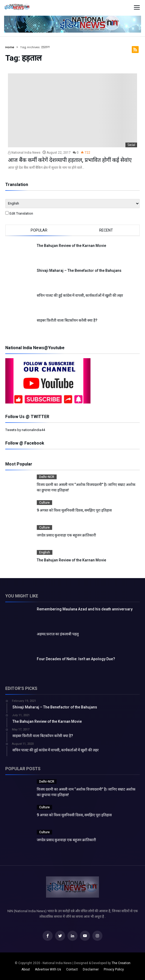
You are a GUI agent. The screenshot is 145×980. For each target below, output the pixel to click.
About (26, 969)
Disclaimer (91, 969)
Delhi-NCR (47, 477)
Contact (72, 969)
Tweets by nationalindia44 (25, 430)
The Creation (121, 963)
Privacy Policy (114, 969)
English (45, 552)
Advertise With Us (48, 969)
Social (131, 145)
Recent (106, 230)
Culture (44, 503)
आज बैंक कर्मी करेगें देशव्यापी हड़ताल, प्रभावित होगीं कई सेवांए (70, 160)
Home (10, 47)
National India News (24, 153)
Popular (39, 230)
